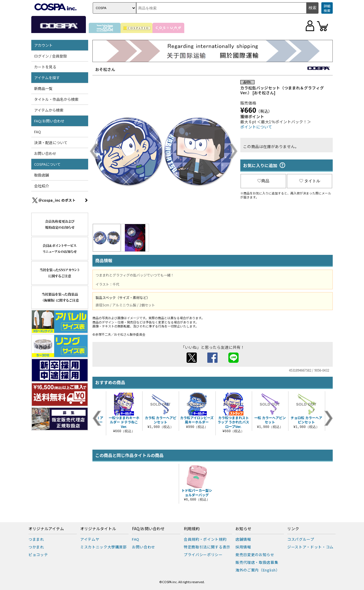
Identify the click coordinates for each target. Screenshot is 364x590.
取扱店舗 (42, 175)
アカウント (43, 45)
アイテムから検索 (49, 110)
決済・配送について (51, 143)
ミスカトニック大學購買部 (104, 547)
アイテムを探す (47, 78)
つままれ (36, 539)
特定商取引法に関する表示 (207, 547)
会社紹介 (42, 186)
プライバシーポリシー (203, 555)
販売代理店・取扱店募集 (257, 562)
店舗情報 (243, 539)
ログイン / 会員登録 (50, 56)
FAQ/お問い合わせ (49, 121)
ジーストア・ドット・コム (310, 547)
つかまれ (36, 547)
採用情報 (243, 547)
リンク (293, 529)
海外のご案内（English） (258, 570)
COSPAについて (47, 164)
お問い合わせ (45, 153)
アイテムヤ (90, 539)
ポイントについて (256, 127)
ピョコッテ (38, 555)
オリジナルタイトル (98, 529)
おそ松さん (105, 69)
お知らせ (243, 529)
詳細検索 (327, 8)
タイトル (310, 181)
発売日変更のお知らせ (255, 555)
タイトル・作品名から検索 (56, 99)
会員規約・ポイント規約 (205, 539)
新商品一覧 (43, 88)
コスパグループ (301, 539)
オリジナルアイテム (46, 529)
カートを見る (45, 67)
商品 (263, 181)
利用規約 (192, 529)
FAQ (38, 132)
